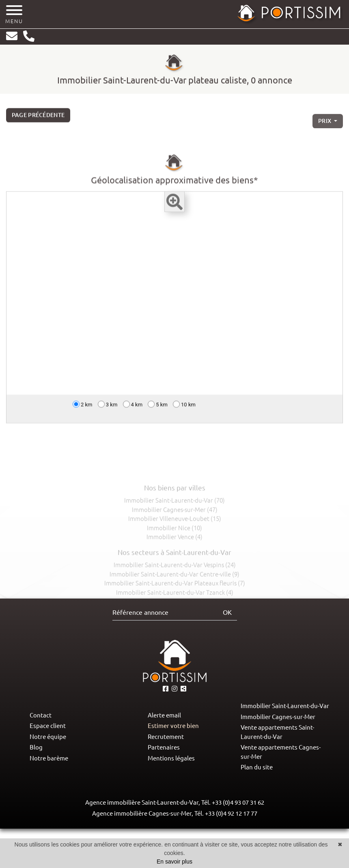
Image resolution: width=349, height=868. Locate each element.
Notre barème (49, 758)
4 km (133, 407)
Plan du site (257, 767)
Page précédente (38, 118)
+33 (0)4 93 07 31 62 (238, 802)
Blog (36, 747)
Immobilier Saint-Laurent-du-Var (285, 706)
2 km (83, 407)
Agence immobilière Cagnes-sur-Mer (142, 813)
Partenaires (164, 747)
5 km (158, 407)
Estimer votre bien (173, 726)
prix (325, 126)
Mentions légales (171, 758)
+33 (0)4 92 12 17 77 (231, 813)
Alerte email (164, 715)
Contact (41, 715)
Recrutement (166, 737)
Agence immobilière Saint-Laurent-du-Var (142, 802)
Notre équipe (48, 737)
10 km (184, 407)
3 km (108, 407)
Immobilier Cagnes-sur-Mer (278, 717)
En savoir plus (174, 862)
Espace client (48, 726)
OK (227, 612)
